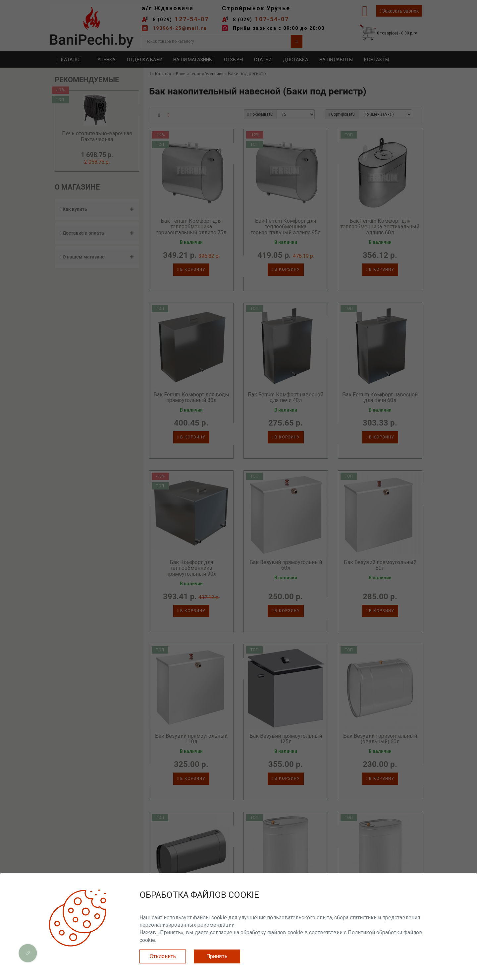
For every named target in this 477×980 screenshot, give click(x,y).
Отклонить (163, 956)
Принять (217, 956)
